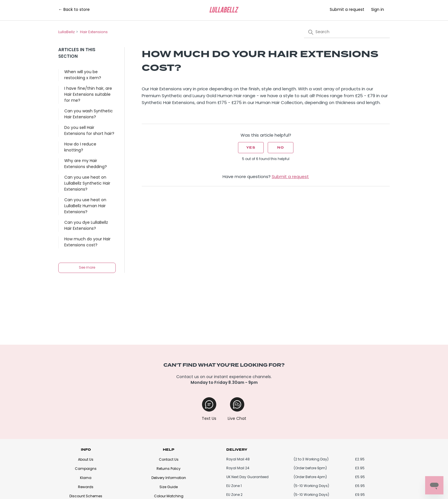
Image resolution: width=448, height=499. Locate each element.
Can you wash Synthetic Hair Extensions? (89, 114)
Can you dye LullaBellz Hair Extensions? (86, 226)
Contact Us (169, 460)
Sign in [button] (378, 10)
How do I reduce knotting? (80, 147)
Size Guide (169, 487)
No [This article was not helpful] (281, 148)
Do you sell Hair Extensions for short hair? (89, 131)
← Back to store (74, 10)
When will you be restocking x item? (83, 75)
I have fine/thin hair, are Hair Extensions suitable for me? (88, 95)
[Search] (347, 32)
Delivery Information (169, 478)
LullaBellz (67, 32)
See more (87, 268)
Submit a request (347, 10)
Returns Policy (169, 469)
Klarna (86, 478)
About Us (86, 460)
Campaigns (86, 469)
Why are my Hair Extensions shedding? (86, 164)
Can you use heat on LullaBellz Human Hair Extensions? (85, 206)
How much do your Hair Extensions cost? (87, 242)
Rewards (86, 487)
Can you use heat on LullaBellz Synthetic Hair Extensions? (87, 184)
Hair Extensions (94, 32)
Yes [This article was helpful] (251, 148)
